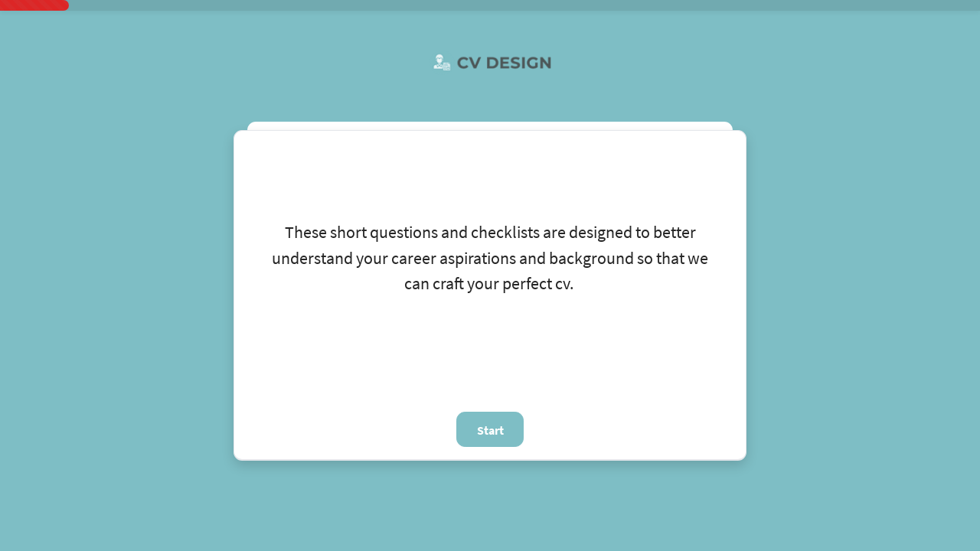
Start (490, 430)
